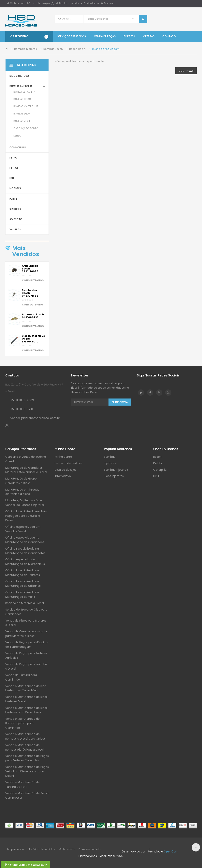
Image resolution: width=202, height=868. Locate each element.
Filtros (14, 168)
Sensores (15, 209)
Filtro (13, 158)
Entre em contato (90, 849)
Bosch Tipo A (77, 49)
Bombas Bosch (53, 49)
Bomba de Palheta (24, 92)
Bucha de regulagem (106, 49)
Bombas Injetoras (26, 49)
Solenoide (16, 219)
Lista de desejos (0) (41, 3)
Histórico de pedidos (69, 463)
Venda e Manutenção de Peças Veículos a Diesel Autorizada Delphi (27, 771)
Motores (15, 188)
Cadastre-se (90, 3)
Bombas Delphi (22, 114)
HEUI (12, 178)
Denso (17, 136)
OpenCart (171, 851)
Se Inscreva (120, 402)
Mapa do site (16, 849)
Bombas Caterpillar (26, 106)
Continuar (186, 71)
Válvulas (15, 229)
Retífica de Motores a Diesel (25, 603)
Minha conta (16, 3)
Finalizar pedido (67, 3)
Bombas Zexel (22, 121)
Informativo (63, 476)
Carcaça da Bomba (26, 128)
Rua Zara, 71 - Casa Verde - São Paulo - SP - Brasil (34, 388)
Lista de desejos (65, 470)
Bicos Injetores (20, 76)
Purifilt (14, 199)
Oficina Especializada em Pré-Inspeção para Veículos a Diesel (26, 516)
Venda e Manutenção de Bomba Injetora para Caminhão (22, 723)
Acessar (107, 3)
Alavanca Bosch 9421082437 (33, 316)
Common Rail (18, 147)
